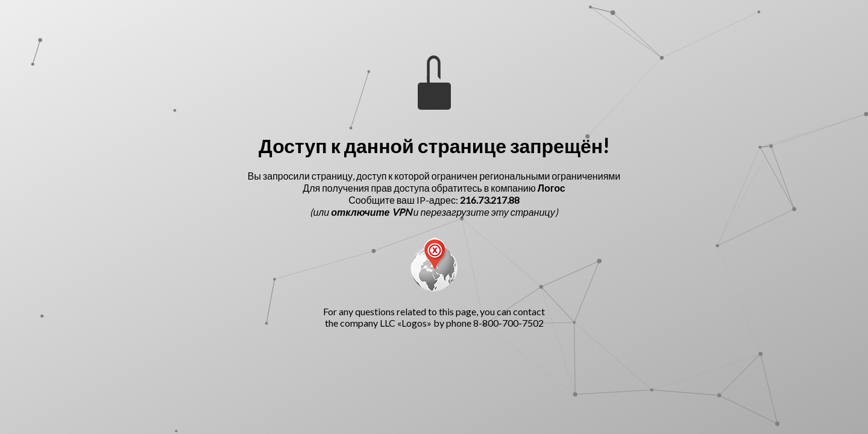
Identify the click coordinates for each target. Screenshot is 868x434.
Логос (552, 188)
